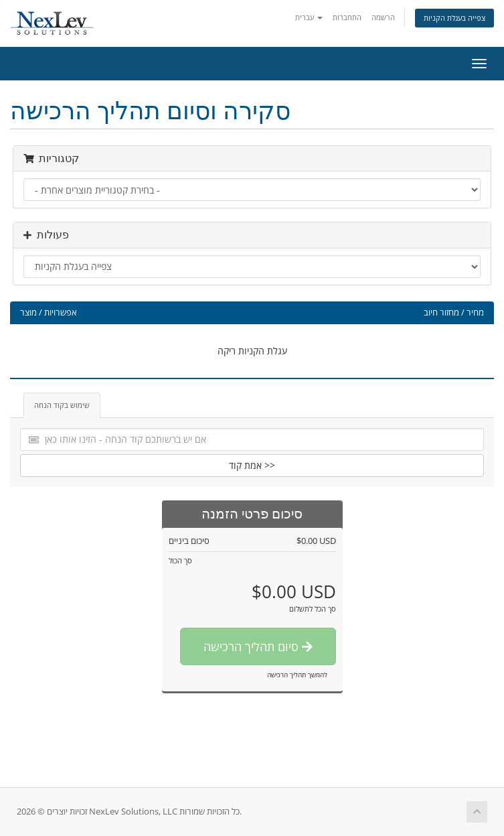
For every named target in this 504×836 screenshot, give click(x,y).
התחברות (347, 17)
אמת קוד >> (252, 465)
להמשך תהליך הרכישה (297, 675)
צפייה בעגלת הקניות (454, 18)
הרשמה (383, 17)
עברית (309, 17)
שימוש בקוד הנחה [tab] (62, 405)
